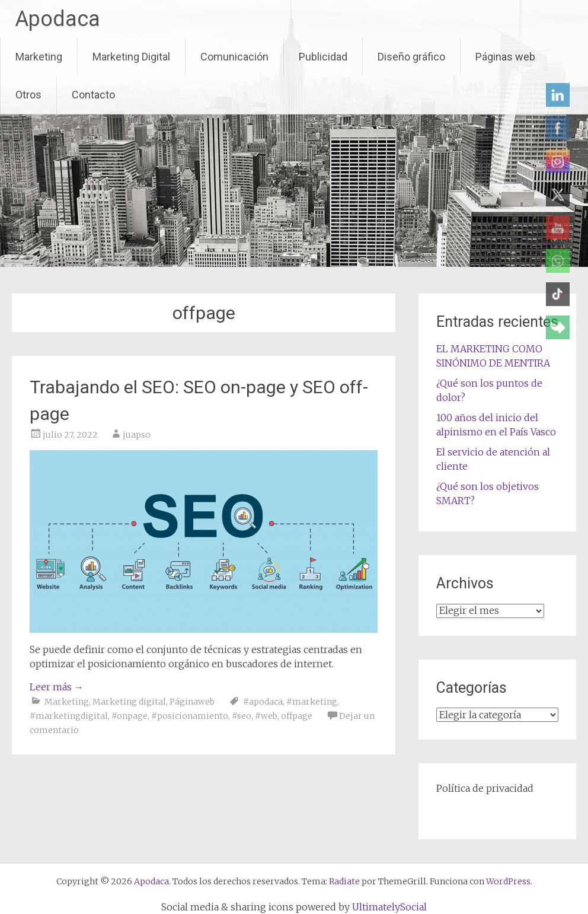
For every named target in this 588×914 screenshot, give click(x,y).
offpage (297, 716)
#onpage (130, 716)
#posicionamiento (190, 716)
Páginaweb (192, 702)
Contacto (93, 95)
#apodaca (263, 702)
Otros (28, 95)
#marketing (312, 702)
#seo (242, 716)
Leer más (57, 687)
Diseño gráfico (411, 57)
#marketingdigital (69, 716)
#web (266, 716)
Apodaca (57, 19)
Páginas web (505, 57)
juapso (137, 435)
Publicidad (323, 57)
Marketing (39, 57)
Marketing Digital (131, 57)
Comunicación (234, 57)
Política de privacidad (485, 788)
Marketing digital (129, 702)
